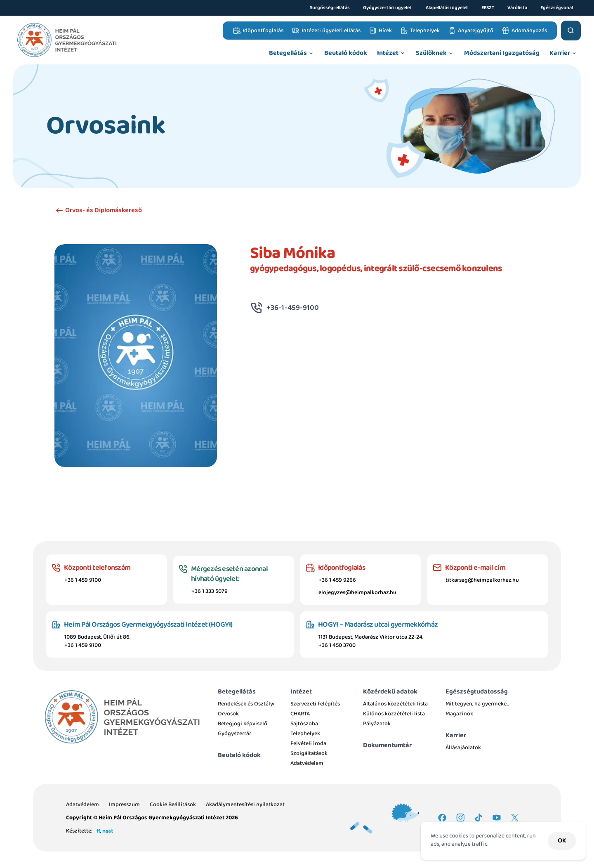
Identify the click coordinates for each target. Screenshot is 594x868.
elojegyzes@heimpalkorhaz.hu (357, 592)
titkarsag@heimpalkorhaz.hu (482, 580)
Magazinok (459, 714)
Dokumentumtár (387, 745)
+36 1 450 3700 (337, 645)
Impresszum (124, 804)
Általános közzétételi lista (396, 704)
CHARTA (300, 714)
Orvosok (228, 714)
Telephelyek (305, 734)
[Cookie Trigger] (173, 804)
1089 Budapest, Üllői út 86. (97, 637)
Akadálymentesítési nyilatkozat (245, 804)
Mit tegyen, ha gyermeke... (477, 704)
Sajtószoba (304, 724)
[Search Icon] (571, 31)
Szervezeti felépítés (315, 704)
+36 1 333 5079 (210, 591)
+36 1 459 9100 (83, 580)
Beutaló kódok (239, 755)
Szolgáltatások (309, 753)
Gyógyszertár (235, 734)
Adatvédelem (307, 763)
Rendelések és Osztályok (249, 704)
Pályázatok (377, 724)
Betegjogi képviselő (243, 724)
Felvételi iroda (308, 743)
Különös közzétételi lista (394, 714)
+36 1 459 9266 (337, 580)
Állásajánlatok (463, 748)
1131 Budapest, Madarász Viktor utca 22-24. (371, 637)
